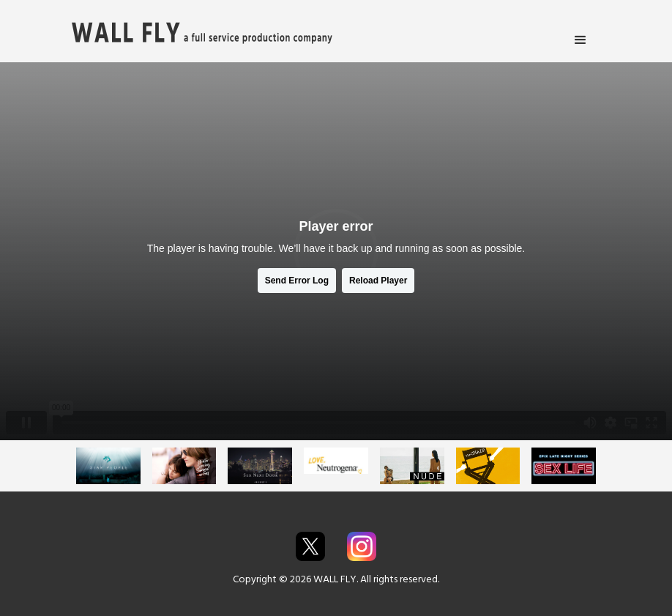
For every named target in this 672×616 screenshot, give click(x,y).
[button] (580, 40)
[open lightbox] (108, 465)
